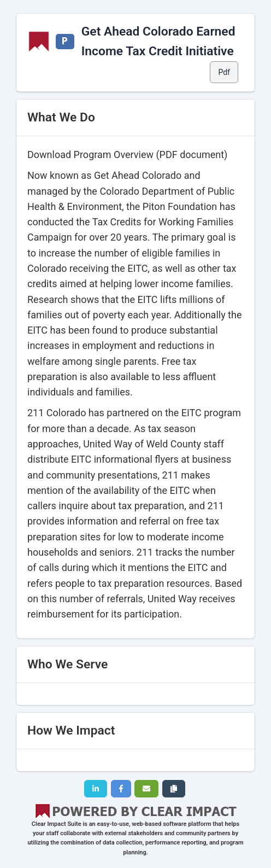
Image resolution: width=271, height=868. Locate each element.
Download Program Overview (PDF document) (127, 155)
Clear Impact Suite (57, 824)
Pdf (224, 72)
